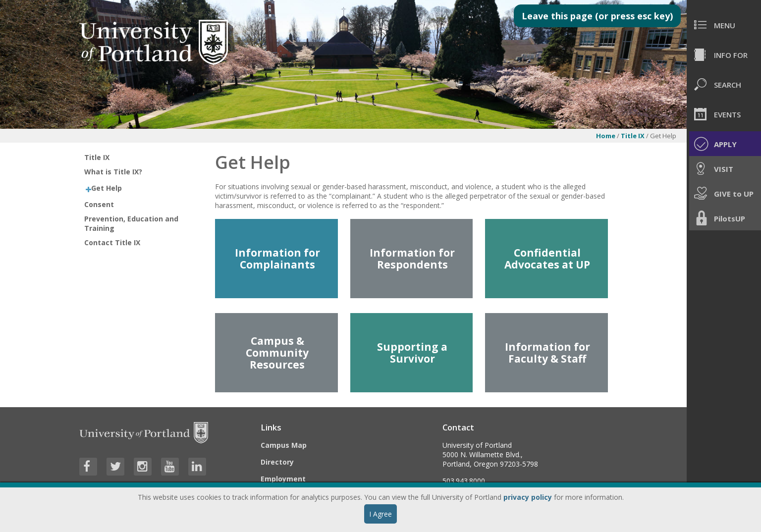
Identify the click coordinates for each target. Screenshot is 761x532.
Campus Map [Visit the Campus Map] (284, 445)
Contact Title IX (112, 242)
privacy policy (528, 497)
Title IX (633, 136)
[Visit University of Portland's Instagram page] (143, 467)
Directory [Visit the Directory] (277, 462)
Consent (99, 204)
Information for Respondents (412, 259)
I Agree (380, 514)
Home (606, 136)
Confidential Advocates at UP (547, 259)
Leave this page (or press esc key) (597, 16)
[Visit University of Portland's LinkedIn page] (197, 467)
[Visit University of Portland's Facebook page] (88, 467)
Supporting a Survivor (412, 353)
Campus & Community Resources (277, 353)
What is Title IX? (113, 172)
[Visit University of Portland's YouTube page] (170, 467)
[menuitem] (724, 25)
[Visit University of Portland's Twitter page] (115, 467)
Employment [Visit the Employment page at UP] (283, 479)
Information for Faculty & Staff (547, 353)
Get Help (107, 188)
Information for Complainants (277, 259)
